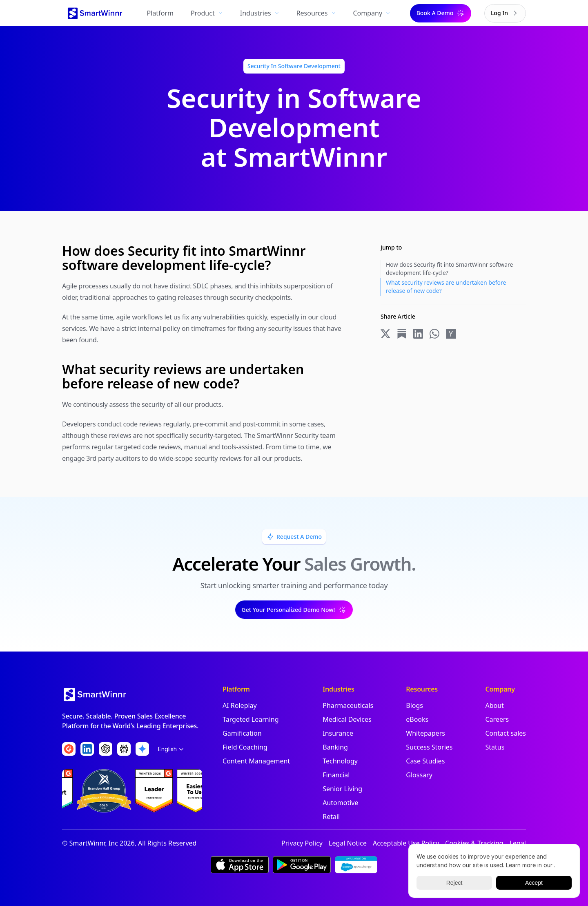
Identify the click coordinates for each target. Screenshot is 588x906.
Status (495, 747)
